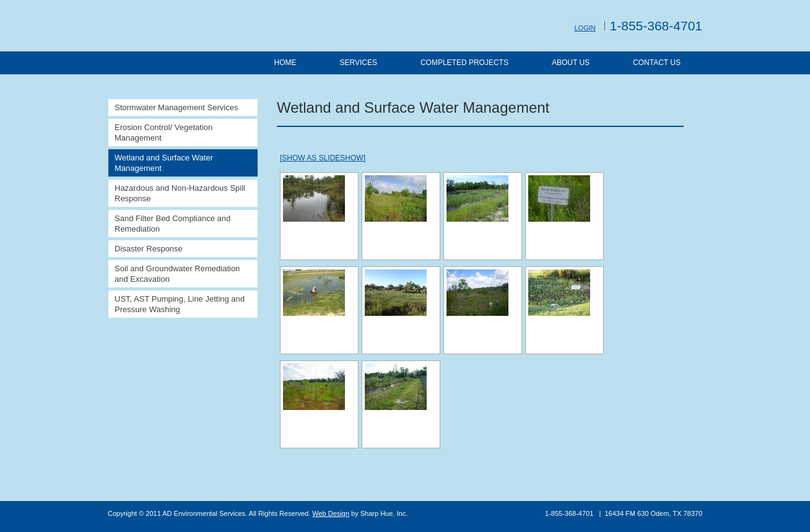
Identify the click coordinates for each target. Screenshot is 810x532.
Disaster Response (149, 249)
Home (285, 63)
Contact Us (657, 63)
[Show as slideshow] (323, 158)
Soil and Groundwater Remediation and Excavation (177, 274)
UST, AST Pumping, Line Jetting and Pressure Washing (180, 304)
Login (585, 28)
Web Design (331, 513)
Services (358, 63)
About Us (571, 63)
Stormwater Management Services (176, 107)
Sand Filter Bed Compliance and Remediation (172, 224)
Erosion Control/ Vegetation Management (163, 133)
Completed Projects (464, 63)
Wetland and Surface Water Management (164, 163)
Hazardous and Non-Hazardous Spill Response (180, 193)
